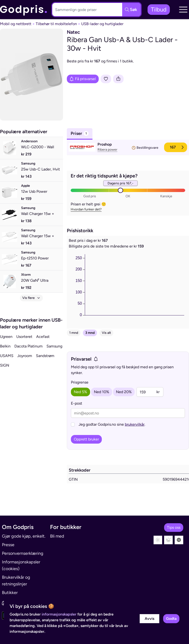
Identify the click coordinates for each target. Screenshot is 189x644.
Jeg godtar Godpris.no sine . (112, 424)
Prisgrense (80, 382)
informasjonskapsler (59, 614)
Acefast (43, 337)
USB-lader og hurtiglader (102, 24)
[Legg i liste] (106, 79)
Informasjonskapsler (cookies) (21, 565)
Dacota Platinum (29, 346)
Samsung (54, 346)
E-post (77, 403)
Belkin (5, 346)
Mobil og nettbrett (16, 24)
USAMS (7, 356)
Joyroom (25, 356)
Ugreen (6, 337)
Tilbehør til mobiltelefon (56, 24)
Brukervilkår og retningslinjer (16, 581)
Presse (8, 545)
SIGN (5, 365)
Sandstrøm (45, 356)
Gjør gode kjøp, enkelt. (24, 536)
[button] (183, 10)
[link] (24, 10)
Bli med (57, 536)
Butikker (10, 593)
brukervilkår (135, 424)
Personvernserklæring (23, 553)
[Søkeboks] (86, 10)
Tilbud (159, 9)
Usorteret (24, 337)
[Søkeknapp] (132, 10)
